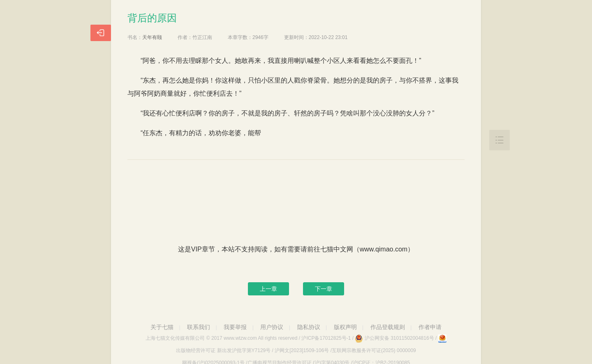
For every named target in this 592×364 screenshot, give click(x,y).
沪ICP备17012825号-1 (326, 338)
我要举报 (235, 327)
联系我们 (199, 327)
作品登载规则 (388, 327)
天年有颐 (152, 37)
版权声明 (345, 327)
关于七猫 (162, 327)
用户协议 (272, 327)
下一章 (324, 289)
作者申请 (430, 327)
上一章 (268, 289)
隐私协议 (309, 327)
